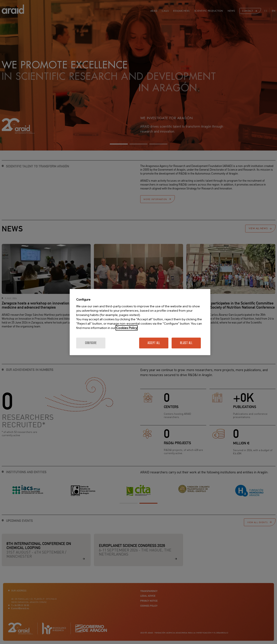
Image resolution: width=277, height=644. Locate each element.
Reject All (186, 343)
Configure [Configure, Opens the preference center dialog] (91, 343)
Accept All (154, 343)
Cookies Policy (127, 328)
